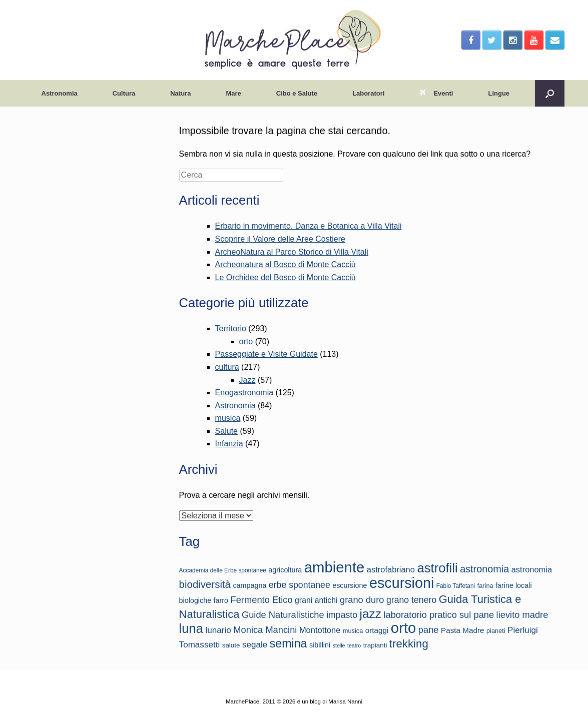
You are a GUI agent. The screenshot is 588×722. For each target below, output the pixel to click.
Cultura (124, 93)
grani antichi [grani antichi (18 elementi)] (316, 600)
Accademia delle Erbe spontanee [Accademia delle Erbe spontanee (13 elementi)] (223, 570)
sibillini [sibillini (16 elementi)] (320, 645)
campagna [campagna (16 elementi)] (249, 585)
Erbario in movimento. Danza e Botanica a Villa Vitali (309, 226)
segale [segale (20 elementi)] (255, 645)
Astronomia (60, 93)
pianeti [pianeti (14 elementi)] (496, 631)
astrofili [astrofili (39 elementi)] (437, 568)
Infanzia (229, 444)
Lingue (499, 93)
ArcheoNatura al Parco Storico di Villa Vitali (292, 252)
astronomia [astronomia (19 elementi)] (532, 569)
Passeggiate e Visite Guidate (266, 354)
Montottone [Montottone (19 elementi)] (320, 630)
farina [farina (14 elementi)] (485, 586)
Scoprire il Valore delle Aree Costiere (280, 239)
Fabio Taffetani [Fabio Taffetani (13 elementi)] (456, 586)
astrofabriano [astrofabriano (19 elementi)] (391, 569)
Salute (226, 431)
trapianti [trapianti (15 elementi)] (375, 645)
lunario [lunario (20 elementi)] (218, 630)
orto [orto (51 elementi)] (404, 628)
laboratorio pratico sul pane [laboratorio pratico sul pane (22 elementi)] (439, 615)
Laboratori (368, 93)
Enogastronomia (244, 393)
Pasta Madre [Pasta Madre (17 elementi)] (462, 630)
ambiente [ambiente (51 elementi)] (335, 567)
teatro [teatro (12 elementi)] (354, 645)
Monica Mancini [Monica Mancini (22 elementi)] (265, 630)
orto (246, 341)
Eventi (436, 93)
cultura (227, 367)
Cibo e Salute (297, 93)
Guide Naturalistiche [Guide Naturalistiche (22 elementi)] (283, 615)
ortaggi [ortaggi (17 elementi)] (377, 630)
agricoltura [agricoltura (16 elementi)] (285, 570)
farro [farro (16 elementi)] (221, 600)
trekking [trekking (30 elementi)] (409, 644)
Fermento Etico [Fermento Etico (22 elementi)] (262, 600)
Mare (233, 93)
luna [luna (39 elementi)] (191, 628)
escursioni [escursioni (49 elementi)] (402, 583)
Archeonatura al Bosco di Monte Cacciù (285, 264)
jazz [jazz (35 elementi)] (371, 614)
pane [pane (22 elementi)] (429, 630)
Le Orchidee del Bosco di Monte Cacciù (285, 277)
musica (228, 418)
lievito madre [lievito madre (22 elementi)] (522, 615)
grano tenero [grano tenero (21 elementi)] (411, 600)
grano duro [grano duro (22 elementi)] (362, 600)
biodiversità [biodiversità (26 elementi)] (205, 584)
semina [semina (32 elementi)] (288, 643)
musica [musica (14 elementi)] (353, 631)
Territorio (231, 328)
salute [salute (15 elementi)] (231, 645)
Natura (180, 93)
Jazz (247, 380)
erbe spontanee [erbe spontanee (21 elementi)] (300, 585)
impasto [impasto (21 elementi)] (342, 615)
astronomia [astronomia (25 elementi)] (484, 569)
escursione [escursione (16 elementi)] (350, 585)
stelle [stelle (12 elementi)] (339, 645)
